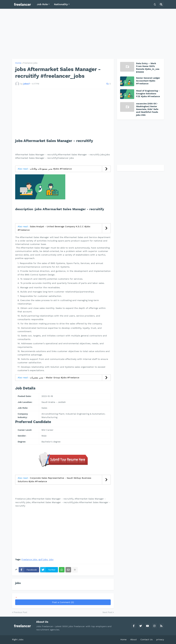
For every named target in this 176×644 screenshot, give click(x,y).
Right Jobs (18, 639)
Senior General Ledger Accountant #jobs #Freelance (148, 81)
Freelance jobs (30, 63)
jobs (51, 559)
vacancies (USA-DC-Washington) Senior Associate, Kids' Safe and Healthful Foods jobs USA (147, 109)
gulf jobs (43, 559)
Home (18, 63)
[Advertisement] (88, 34)
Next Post (107, 612)
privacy (160, 639)
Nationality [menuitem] (61, 4)
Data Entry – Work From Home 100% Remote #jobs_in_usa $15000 (148, 68)
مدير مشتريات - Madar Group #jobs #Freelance (55, 378)
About (133, 639)
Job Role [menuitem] (42, 4)
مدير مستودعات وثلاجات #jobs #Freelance (51, 169)
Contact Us (146, 639)
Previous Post (20, 612)
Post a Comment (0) (63, 602)
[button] (155, 4)
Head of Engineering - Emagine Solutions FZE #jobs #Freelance (148, 94)
